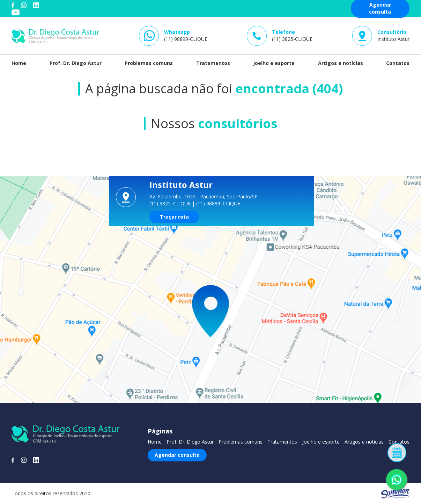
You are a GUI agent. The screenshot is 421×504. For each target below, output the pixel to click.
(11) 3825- (292, 35)
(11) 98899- (186, 35)
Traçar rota (174, 217)
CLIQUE (182, 203)
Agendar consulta (177, 455)
